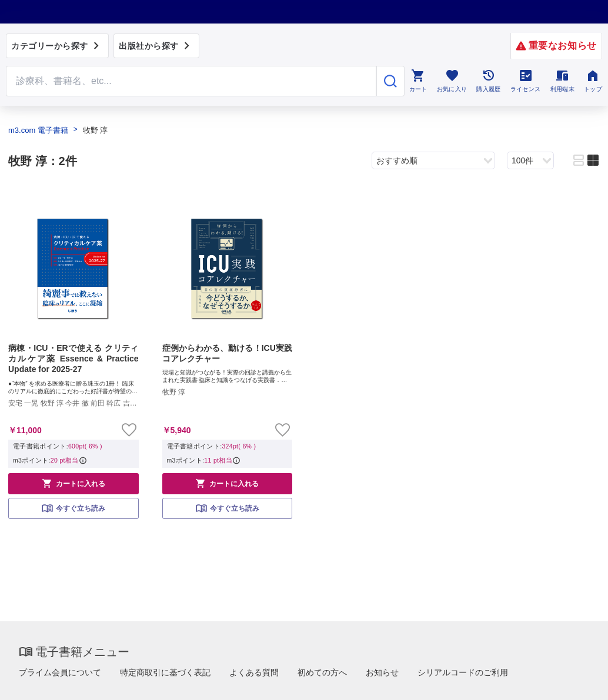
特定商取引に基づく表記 (165, 672)
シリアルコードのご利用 (463, 672)
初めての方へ (322, 672)
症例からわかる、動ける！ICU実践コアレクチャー (228, 353)
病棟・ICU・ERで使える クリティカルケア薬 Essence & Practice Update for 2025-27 (74, 359)
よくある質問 (254, 672)
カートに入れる (74, 483)
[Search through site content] (191, 81)
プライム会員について (60, 672)
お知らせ (382, 672)
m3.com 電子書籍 (38, 130)
